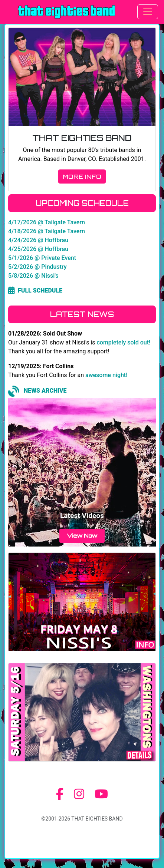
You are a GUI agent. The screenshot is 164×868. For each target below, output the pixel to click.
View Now (82, 535)
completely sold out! (123, 342)
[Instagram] (79, 794)
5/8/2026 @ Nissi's (33, 276)
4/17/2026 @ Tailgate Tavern (47, 222)
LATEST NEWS (82, 314)
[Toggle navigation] (148, 12)
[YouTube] (101, 794)
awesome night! (106, 375)
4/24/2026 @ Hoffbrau (38, 240)
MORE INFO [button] (82, 176)
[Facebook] (60, 794)
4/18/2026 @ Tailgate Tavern (47, 231)
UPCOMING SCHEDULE (82, 203)
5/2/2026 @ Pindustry (37, 267)
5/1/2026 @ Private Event (42, 258)
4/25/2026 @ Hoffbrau (38, 249)
